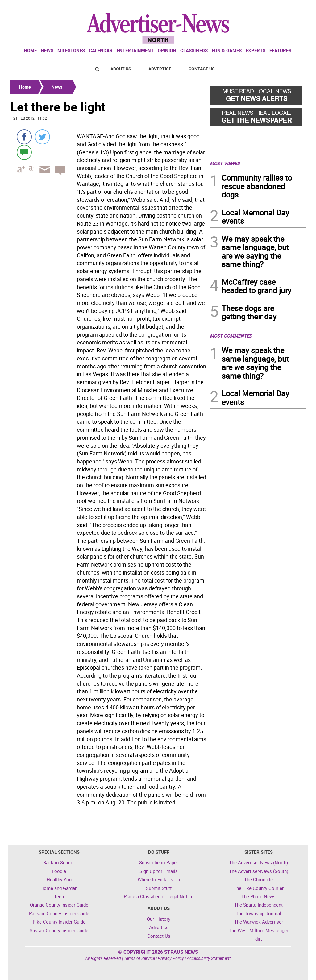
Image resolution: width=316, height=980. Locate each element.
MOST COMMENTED (231, 336)
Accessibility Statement (209, 958)
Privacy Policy (171, 958)
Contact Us (202, 69)
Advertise (160, 69)
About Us (121, 69)
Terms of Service (139, 958)
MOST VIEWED (225, 163)
